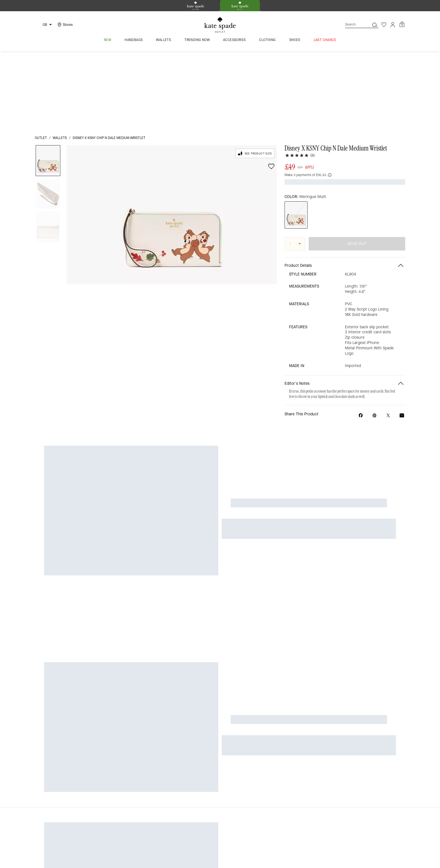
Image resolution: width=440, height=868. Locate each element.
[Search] (353, 25)
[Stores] (64, 25)
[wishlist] (271, 88)
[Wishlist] (384, 25)
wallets (60, 60)
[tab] (196, 6)
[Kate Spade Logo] (220, 25)
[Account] (393, 25)
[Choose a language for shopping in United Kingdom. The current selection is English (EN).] (44, 25)
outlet (41, 60)
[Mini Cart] (402, 24)
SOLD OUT (357, 156)
